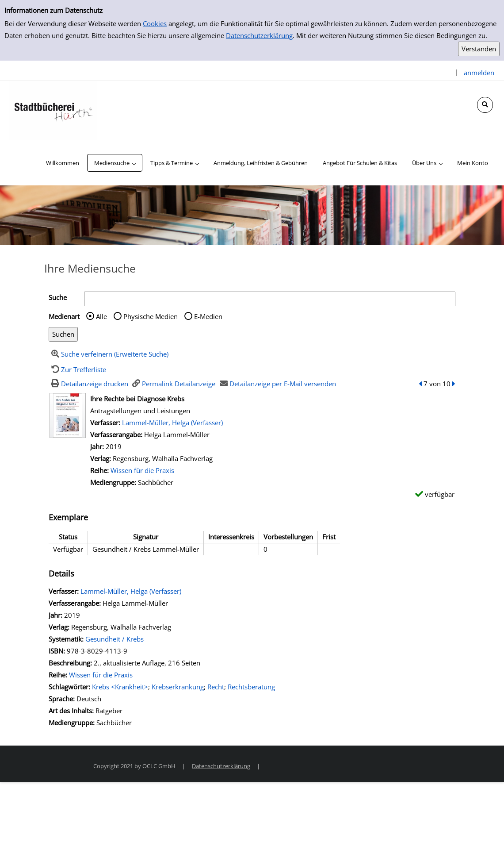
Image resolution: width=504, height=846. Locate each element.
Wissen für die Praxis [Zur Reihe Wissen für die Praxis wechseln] (142, 470)
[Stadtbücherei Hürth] (53, 110)
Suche (58, 297)
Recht (216, 687)
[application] (115, 163)
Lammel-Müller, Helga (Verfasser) (172, 423)
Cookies (155, 23)
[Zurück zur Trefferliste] (77, 369)
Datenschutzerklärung (259, 35)
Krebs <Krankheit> (120, 687)
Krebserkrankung (178, 687)
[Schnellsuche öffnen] (485, 105)
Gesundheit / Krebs (115, 639)
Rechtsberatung (251, 687)
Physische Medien (151, 316)
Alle (101, 316)
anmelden (479, 73)
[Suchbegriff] (270, 299)
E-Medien (208, 316)
